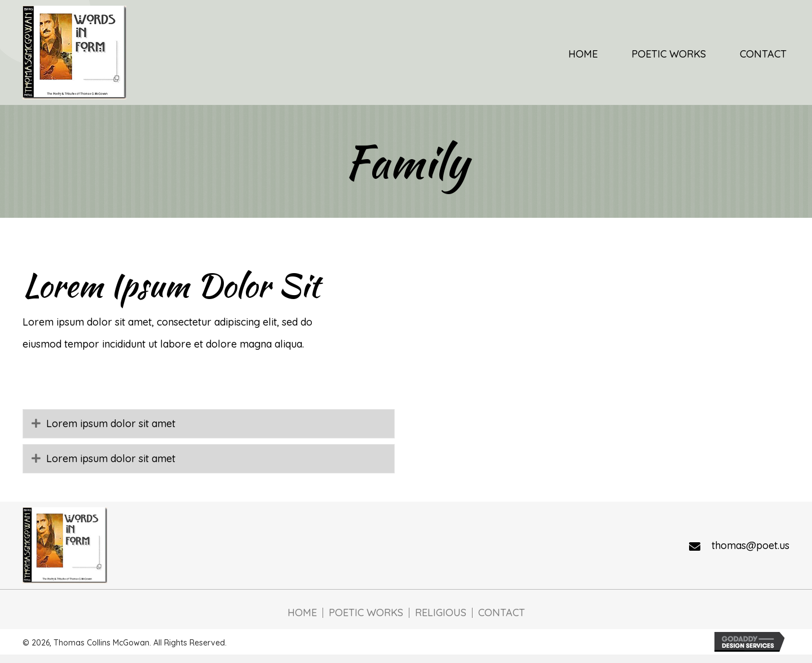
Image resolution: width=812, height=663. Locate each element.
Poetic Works (366, 613)
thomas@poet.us (751, 545)
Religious (441, 613)
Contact (502, 613)
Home (302, 613)
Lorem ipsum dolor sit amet (111, 423)
